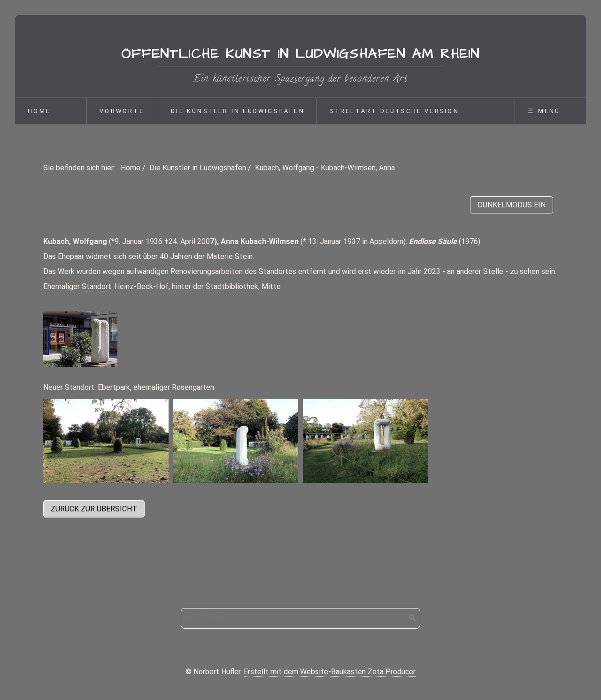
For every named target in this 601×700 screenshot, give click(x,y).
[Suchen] (413, 618)
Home (39, 111)
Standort (96, 286)
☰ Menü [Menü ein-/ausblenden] (544, 111)
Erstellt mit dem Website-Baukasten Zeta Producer (330, 672)
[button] (94, 509)
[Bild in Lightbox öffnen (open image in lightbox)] (80, 339)
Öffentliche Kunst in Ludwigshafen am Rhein (300, 54)
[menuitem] (51, 111)
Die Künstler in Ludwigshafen (238, 111)
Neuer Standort (69, 387)
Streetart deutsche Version (395, 111)
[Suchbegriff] (300, 618)
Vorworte (122, 111)
